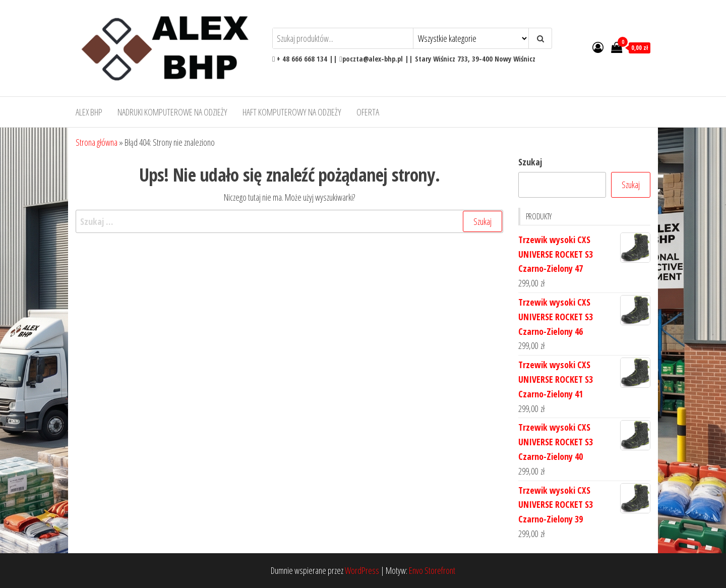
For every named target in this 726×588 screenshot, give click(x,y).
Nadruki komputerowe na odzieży (172, 112)
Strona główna (97, 142)
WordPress (362, 570)
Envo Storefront (432, 570)
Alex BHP (89, 112)
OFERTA (368, 112)
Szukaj (530, 162)
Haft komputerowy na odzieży (292, 112)
